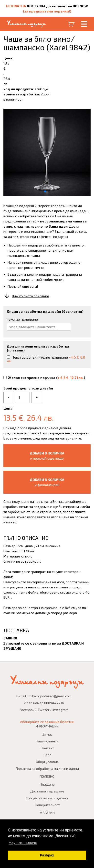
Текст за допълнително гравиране (46, 359)
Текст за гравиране (22, 319)
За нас (47, 734)
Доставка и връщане (47, 791)
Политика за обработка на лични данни (47, 769)
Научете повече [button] (23, 843)
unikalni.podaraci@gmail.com (50, 696)
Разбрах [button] (47, 855)
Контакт (47, 748)
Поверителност (47, 805)
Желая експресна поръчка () (44, 378)
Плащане (47, 784)
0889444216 (54, 703)
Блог (47, 755)
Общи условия (47, 762)
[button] (45, 192)
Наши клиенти (47, 741)
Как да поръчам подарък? (47, 798)
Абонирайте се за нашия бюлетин (47, 722)
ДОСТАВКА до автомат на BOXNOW (57, 6)
